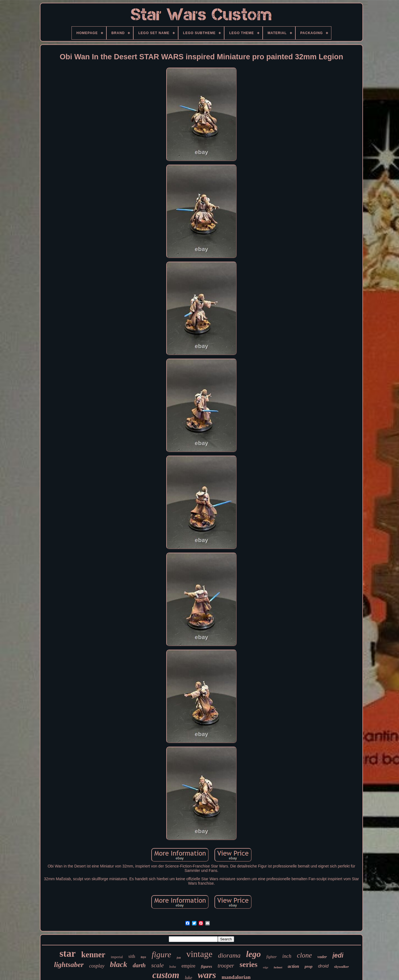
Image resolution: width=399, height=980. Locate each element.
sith (132, 956)
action (294, 966)
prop (308, 966)
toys (143, 957)
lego (253, 954)
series (249, 964)
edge (266, 967)
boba (173, 967)
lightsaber (69, 965)
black (119, 964)
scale (158, 965)
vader (322, 957)
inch (287, 956)
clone (304, 955)
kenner (93, 955)
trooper (226, 966)
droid (323, 966)
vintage (199, 954)
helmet (278, 967)
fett (179, 958)
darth (139, 965)
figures (206, 967)
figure (161, 954)
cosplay (97, 966)
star (68, 954)
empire (188, 966)
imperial (117, 957)
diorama (229, 955)
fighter (271, 957)
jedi (338, 955)
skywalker (342, 967)
